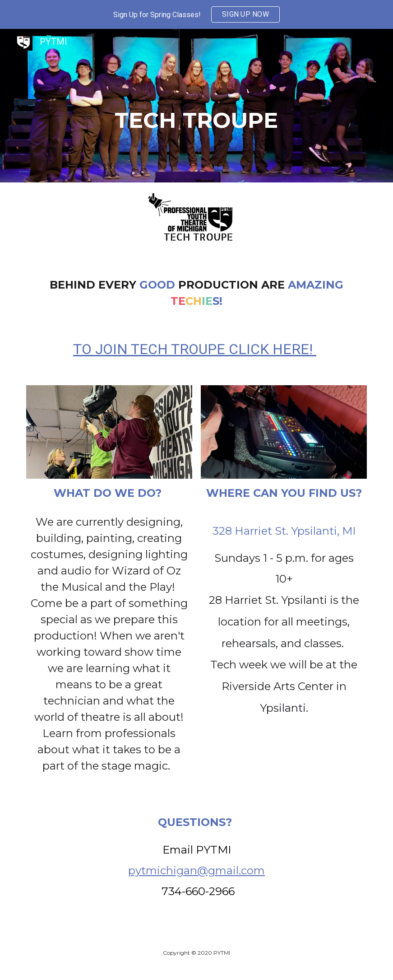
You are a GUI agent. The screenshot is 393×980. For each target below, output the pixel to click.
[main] (196, 106)
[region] (196, 14)
